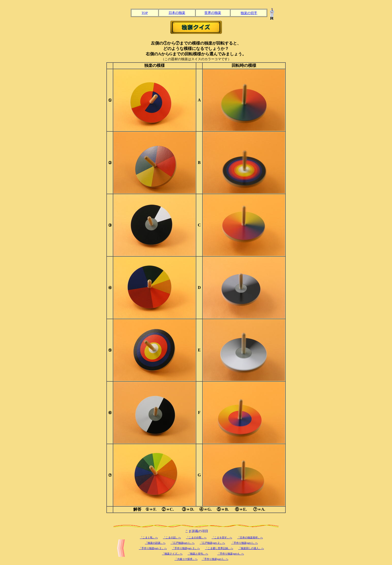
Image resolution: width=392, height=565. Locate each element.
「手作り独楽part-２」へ (153, 548)
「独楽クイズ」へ (172, 554)
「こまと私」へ (149, 537)
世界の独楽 (213, 13)
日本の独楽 (177, 13)
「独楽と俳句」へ (198, 554)
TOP (145, 13)
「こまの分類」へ (196, 537)
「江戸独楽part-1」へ (183, 543)
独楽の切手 (249, 13)
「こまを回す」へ (222, 537)
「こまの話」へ (172, 537)
